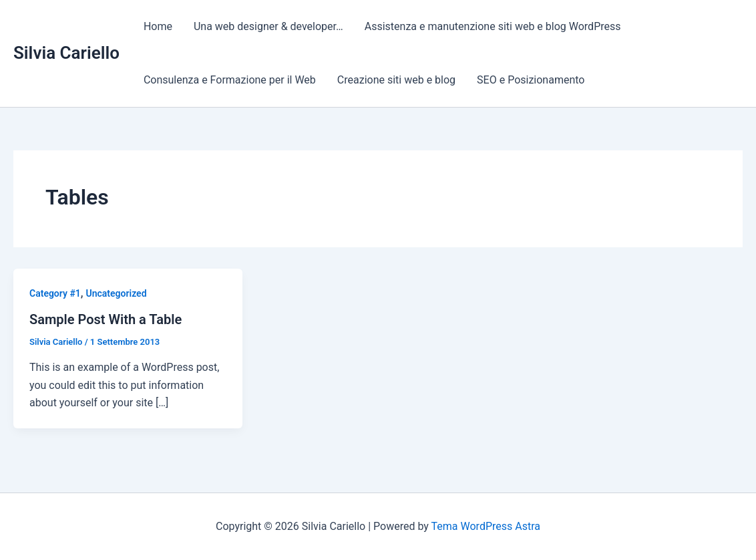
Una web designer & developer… (268, 26)
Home (158, 26)
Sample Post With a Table (106, 319)
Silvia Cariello (66, 53)
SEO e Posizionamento (531, 80)
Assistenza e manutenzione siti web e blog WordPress (493, 26)
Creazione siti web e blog (396, 80)
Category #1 (55, 293)
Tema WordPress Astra (486, 526)
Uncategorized (117, 293)
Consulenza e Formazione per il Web (230, 80)
